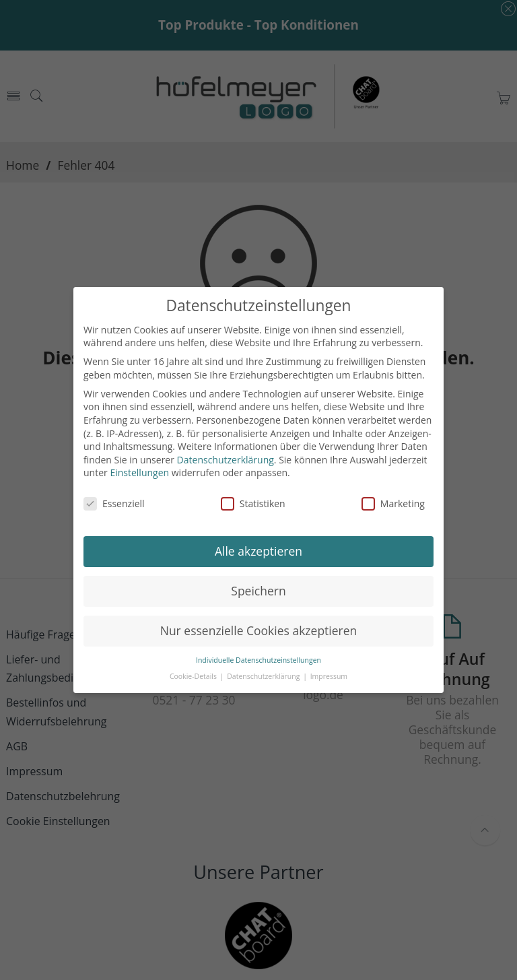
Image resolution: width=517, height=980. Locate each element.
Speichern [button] (258, 591)
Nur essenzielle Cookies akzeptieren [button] (259, 630)
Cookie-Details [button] (194, 676)
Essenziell (114, 503)
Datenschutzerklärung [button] (264, 676)
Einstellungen (139, 472)
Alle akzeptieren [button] (258, 551)
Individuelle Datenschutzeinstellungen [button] (258, 660)
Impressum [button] (329, 676)
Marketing (393, 503)
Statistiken (253, 503)
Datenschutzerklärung (226, 460)
